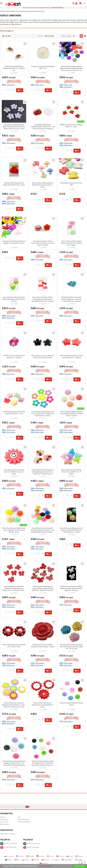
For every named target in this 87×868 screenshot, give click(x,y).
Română (30, 856)
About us (3, 817)
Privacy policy (4, 819)
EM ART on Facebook (9, 844)
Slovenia (46, 860)
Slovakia (35, 860)
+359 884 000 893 (57, 8)
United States (67, 860)
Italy (17, 860)
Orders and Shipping (24, 822)
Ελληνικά (20, 856)
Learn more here (45, 866)
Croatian (60, 856)
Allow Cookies (80, 866)
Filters (6, 36)
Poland (26, 860)
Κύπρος (56, 860)
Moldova (44, 863)
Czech (70, 856)
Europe (8, 860)
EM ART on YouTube (8, 847)
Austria (50, 856)
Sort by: (40, 36)
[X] (1, 866)
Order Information (23, 819)
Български (9, 856)
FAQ (19, 817)
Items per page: (66, 36)
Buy (20, 90)
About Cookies (5, 824)
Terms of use (4, 822)
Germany (40, 856)
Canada (78, 860)
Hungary (79, 856)
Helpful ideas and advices (8, 834)
